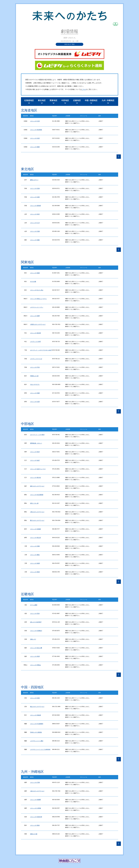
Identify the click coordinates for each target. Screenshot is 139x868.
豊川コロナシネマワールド (37, 520)
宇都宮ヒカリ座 (34, 376)
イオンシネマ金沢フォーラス (38, 469)
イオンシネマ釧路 (35, 147)
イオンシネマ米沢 (35, 214)
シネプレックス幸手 (35, 342)
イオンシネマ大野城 (35, 808)
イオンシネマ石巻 (35, 188)
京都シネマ (33, 639)
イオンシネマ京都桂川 (36, 631)
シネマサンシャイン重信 (37, 741)
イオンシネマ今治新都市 (37, 724)
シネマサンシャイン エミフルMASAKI (40, 749)
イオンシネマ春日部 (35, 333)
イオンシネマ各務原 (35, 529)
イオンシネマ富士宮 (35, 538)
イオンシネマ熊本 (35, 825)
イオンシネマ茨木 (35, 613)
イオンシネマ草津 (35, 656)
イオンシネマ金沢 (35, 460)
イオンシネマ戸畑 (35, 782)
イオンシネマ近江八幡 (36, 648)
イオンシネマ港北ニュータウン (38, 299)
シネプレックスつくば (36, 359)
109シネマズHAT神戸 (36, 622)
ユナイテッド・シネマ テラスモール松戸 (41, 350)
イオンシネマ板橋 (35, 273)
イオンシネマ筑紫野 (35, 800)
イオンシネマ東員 (35, 572)
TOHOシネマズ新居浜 (36, 732)
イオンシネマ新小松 (35, 477)
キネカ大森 (33, 281)
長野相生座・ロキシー (36, 443)
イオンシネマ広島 (35, 698)
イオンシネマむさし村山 (37, 290)
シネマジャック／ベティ (37, 307)
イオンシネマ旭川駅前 (36, 130)
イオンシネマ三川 (35, 223)
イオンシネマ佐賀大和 (36, 817)
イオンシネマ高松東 (35, 715)
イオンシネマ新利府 (35, 206)
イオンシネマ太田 (35, 402)
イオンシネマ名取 (35, 197)
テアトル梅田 (34, 605)
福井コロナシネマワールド (37, 486)
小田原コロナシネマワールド (38, 324)
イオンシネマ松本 (35, 452)
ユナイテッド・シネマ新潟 (37, 435)
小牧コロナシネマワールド (37, 512)
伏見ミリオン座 (34, 503)
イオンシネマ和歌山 (35, 665)
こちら (84, 89)
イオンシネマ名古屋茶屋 (37, 495)
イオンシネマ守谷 (35, 367)
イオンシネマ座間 (35, 316)
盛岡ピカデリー (34, 180)
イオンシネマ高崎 (35, 393)
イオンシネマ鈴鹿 (35, 563)
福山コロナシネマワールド (37, 707)
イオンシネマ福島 (35, 240)
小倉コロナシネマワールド (37, 791)
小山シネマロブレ (35, 384)
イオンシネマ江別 (35, 121)
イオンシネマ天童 (35, 231)
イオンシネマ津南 (35, 546)
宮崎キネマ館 (34, 834)
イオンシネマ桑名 (35, 555)
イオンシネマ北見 (35, 138)
